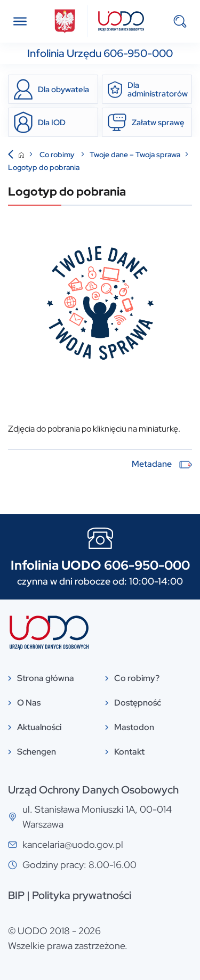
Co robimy (58, 155)
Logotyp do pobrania (44, 167)
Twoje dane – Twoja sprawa (135, 155)
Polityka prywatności (82, 895)
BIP (16, 895)
